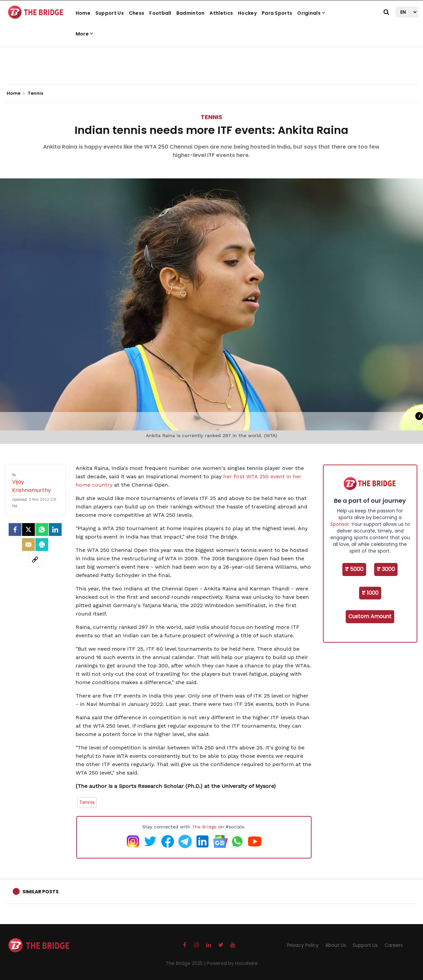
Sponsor (340, 524)
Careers (394, 945)
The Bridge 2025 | (186, 963)
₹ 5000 (354, 569)
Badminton (191, 13)
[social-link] (35, 560)
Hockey (247, 13)
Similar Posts (40, 892)
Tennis (211, 117)
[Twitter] (28, 529)
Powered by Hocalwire (232, 963)
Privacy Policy (303, 945)
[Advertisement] (211, 64)
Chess (137, 13)
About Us (336, 945)
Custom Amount (370, 616)
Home (83, 13)
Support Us (110, 13)
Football (160, 13)
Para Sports (277, 13)
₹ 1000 (370, 593)
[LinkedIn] (55, 529)
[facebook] (15, 529)
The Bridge (204, 827)
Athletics (221, 13)
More (85, 34)
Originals (311, 13)
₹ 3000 (386, 569)
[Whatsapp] (42, 529)
